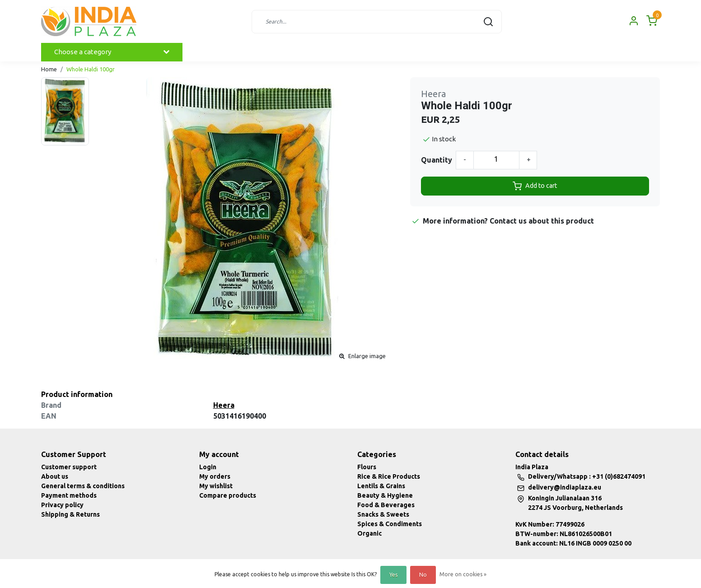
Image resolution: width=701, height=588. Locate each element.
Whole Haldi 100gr (91, 69)
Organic (369, 533)
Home (49, 69)
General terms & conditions (83, 486)
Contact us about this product (542, 221)
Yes (393, 575)
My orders (215, 476)
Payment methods (69, 495)
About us (55, 476)
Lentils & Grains (381, 486)
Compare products (228, 495)
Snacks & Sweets (383, 514)
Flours (367, 467)
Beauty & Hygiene (385, 495)
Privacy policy (62, 505)
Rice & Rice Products (389, 476)
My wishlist (216, 486)
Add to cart (535, 186)
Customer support (69, 467)
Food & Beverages (386, 505)
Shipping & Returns (70, 514)
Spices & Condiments (390, 524)
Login (208, 467)
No (423, 575)
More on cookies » (463, 574)
